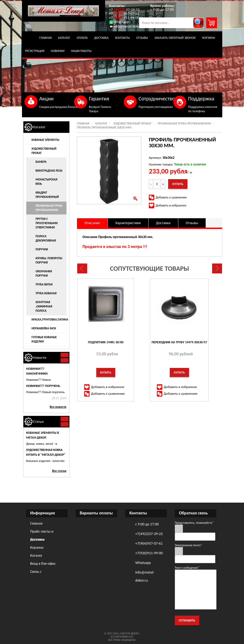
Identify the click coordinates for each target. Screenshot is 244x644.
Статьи (38, 422)
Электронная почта (189, 545)
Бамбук (41, 162)
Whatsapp (119, 22)
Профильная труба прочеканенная (184, 123)
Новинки (58, 51)
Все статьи (59, 471)
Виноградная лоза (49, 171)
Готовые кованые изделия (44, 339)
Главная (46, 38)
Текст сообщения (187, 568)
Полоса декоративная (46, 238)
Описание (92, 223)
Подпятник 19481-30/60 (106, 342)
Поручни (42, 249)
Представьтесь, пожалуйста (194, 523)
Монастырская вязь (47, 182)
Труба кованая (46, 293)
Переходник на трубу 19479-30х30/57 (180, 342)
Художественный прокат (132, 123)
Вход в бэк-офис (43, 564)
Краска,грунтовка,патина (49, 320)
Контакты (122, 38)
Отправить (187, 620)
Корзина (209, 38)
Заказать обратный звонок (175, 38)
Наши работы (81, 51)
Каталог (64, 38)
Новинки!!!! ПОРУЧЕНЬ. (44, 386)
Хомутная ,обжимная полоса (44, 306)
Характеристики (128, 223)
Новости (40, 358)
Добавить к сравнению (171, 197)
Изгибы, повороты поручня (49, 260)
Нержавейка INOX (44, 328)
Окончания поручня (44, 274)
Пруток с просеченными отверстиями (47, 223)
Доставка (101, 38)
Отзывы (142, 38)
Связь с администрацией (44, 573)
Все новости (58, 407)
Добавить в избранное (171, 205)
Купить (106, 372)
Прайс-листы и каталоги (42, 532)
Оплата (82, 38)
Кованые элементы (46, 140)
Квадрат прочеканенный (47, 195)
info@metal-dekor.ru (127, 26)
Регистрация (35, 51)
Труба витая (44, 285)
